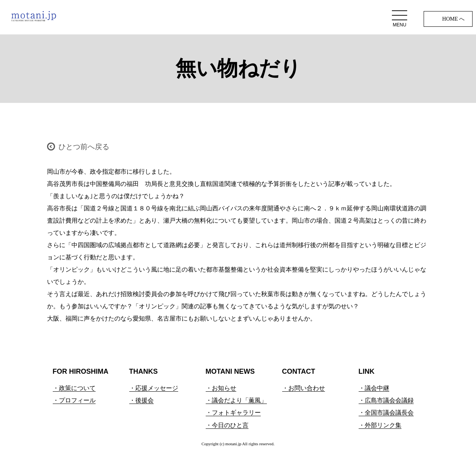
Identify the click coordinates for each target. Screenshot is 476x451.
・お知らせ (221, 388)
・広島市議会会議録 (386, 400)
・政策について (74, 388)
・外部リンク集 (380, 425)
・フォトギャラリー (233, 413)
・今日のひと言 (227, 425)
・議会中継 (374, 388)
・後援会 (141, 400)
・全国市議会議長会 (386, 413)
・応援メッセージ (154, 388)
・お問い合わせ (304, 388)
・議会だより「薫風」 (236, 400)
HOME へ (454, 19)
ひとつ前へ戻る (84, 147)
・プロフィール (74, 400)
